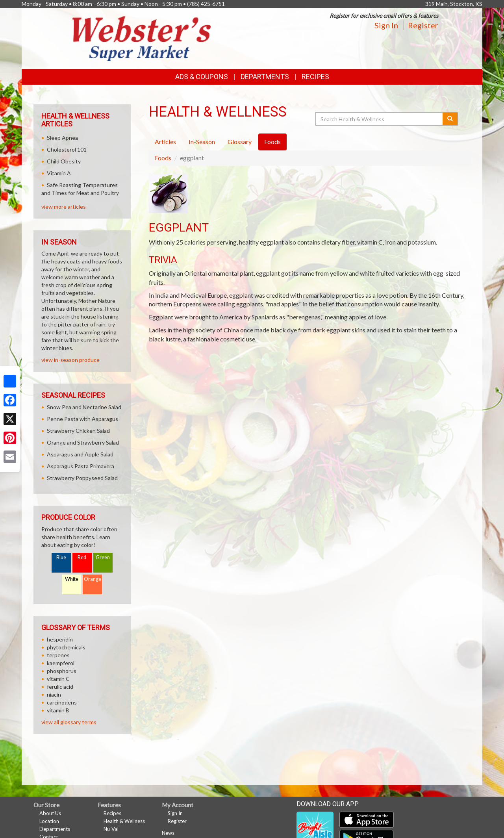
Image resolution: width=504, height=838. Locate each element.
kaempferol (61, 663)
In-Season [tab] (202, 142)
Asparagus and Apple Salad (80, 454)
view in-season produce (70, 360)
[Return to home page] (142, 38)
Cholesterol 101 (67, 149)
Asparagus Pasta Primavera (81, 466)
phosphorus (62, 671)
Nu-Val (111, 829)
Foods (163, 158)
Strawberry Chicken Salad (78, 431)
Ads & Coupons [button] (202, 77)
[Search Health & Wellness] (380, 119)
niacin (54, 694)
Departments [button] (265, 77)
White (72, 579)
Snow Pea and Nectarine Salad (84, 407)
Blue (61, 557)
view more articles (64, 207)
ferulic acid (60, 687)
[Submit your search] (450, 119)
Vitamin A (59, 173)
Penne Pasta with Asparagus (82, 419)
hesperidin (60, 639)
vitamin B (58, 710)
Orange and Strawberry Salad (83, 442)
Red (82, 557)
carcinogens (62, 702)
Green (103, 557)
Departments (55, 829)
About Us (50, 813)
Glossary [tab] (240, 142)
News (168, 833)
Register (423, 25)
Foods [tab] (272, 142)
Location (49, 821)
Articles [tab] (165, 142)
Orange (93, 579)
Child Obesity (64, 161)
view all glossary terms (69, 722)
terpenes (58, 655)
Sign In (386, 25)
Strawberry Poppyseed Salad (82, 478)
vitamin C (58, 679)
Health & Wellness (124, 821)
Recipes (315, 77)
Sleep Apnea (62, 138)
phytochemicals (66, 647)
